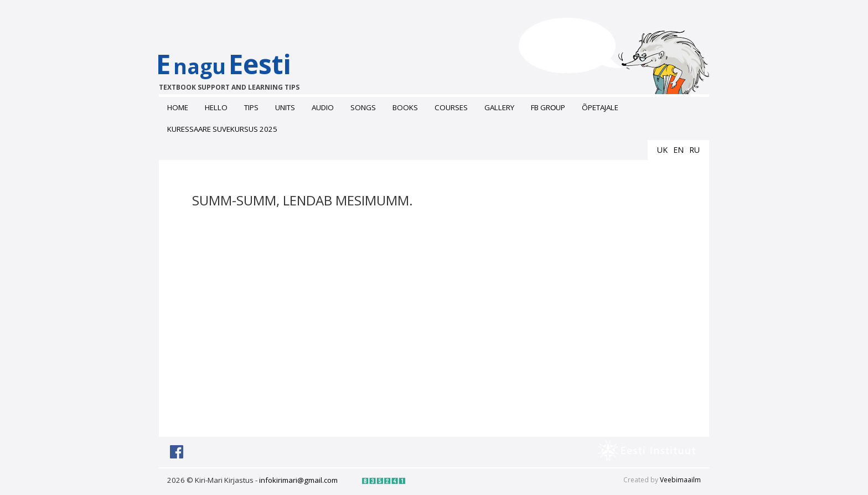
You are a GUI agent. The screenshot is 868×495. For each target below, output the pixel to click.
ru (694, 150)
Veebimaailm (680, 480)
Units (285, 107)
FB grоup (548, 107)
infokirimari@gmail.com (298, 480)
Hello (216, 107)
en (678, 150)
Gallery (499, 107)
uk (662, 150)
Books (405, 107)
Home (178, 107)
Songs (363, 107)
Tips (251, 107)
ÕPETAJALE (600, 107)
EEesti (235, 69)
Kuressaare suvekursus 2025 (222, 129)
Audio (323, 107)
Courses (451, 107)
